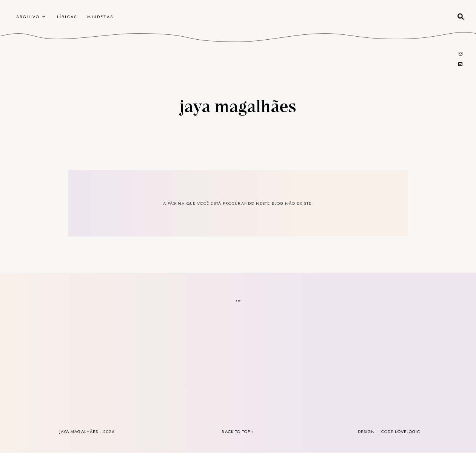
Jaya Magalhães (238, 105)
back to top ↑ (238, 431)
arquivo (28, 17)
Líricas (67, 17)
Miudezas (100, 17)
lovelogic (407, 431)
